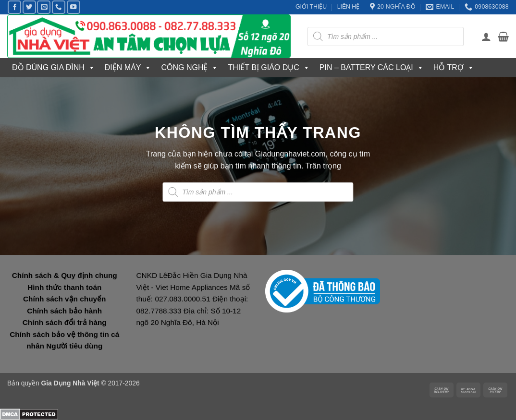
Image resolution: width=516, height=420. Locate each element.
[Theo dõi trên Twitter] (29, 7)
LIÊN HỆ (349, 7)
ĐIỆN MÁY (128, 68)
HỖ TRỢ (454, 68)
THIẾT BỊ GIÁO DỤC (269, 68)
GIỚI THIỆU (311, 7)
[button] (486, 36)
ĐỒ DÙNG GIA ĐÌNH (54, 68)
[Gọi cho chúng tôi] (59, 7)
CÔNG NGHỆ (190, 68)
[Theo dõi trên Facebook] (14, 7)
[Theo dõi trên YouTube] (74, 7)
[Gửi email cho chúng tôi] (44, 7)
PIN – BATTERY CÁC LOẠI (372, 68)
